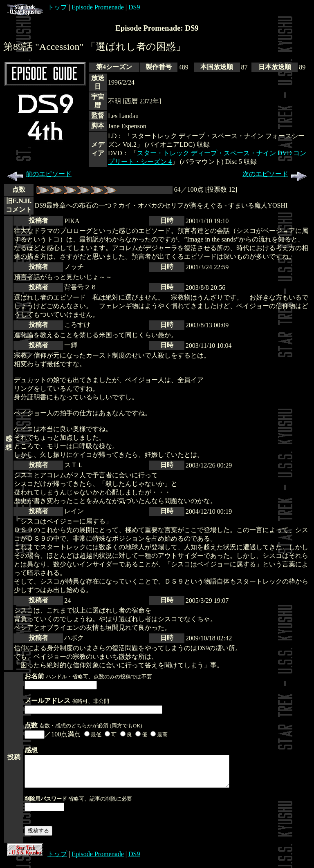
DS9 (134, 7)
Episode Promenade (98, 7)
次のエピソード (276, 174)
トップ (37, 7)
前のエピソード (38, 174)
